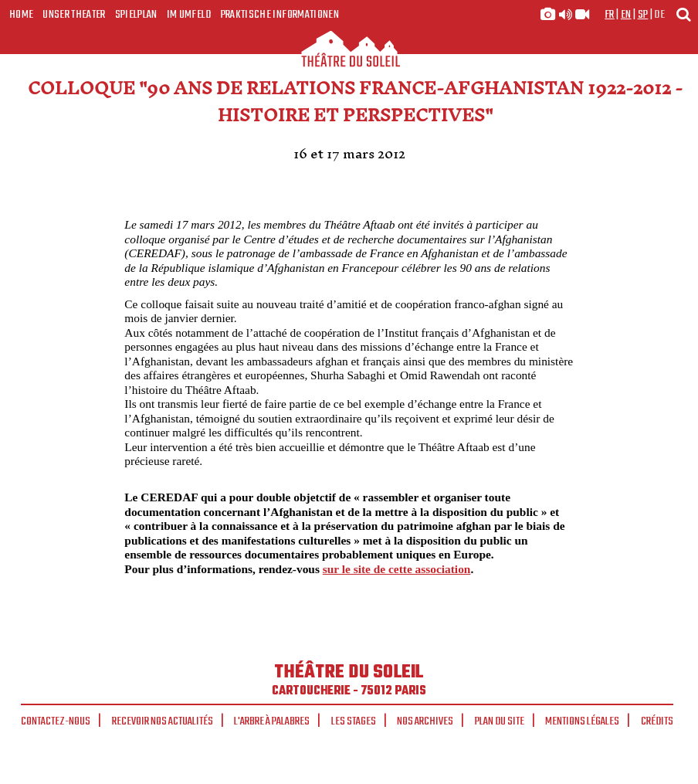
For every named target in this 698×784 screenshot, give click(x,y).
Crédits (657, 721)
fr (610, 15)
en (626, 15)
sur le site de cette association (397, 569)
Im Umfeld (189, 15)
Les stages (354, 721)
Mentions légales (582, 721)
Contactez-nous (56, 721)
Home (21, 15)
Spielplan (136, 15)
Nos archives (425, 721)
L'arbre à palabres (272, 721)
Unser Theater (74, 15)
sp (643, 15)
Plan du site (500, 721)
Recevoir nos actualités (163, 721)
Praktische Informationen (280, 15)
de (659, 15)
